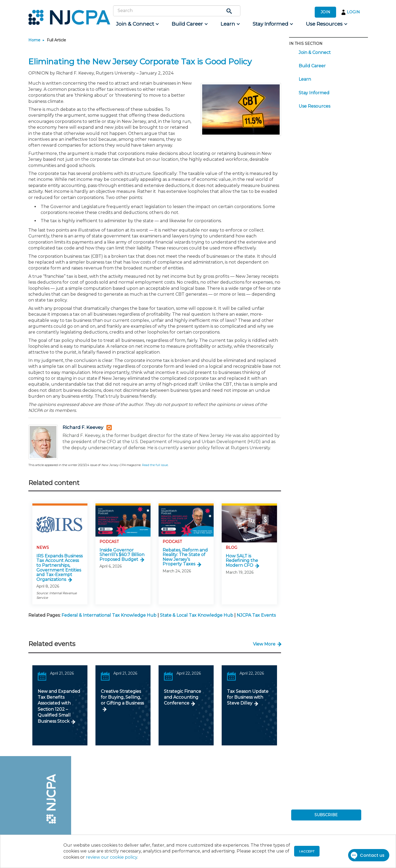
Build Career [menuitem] (312, 66)
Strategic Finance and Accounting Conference (182, 697)
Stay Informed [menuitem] (314, 93)
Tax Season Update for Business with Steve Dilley (248, 697)
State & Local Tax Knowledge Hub (197, 615)
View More (264, 644)
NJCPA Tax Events (256, 615)
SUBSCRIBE (326, 815)
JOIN (325, 12)
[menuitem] (137, 24)
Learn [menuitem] (305, 79)
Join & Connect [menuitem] (315, 52)
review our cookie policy (112, 857)
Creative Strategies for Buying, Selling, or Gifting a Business (122, 697)
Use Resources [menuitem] (314, 106)
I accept (307, 851)
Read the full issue (155, 465)
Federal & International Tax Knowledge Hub (109, 615)
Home (34, 40)
